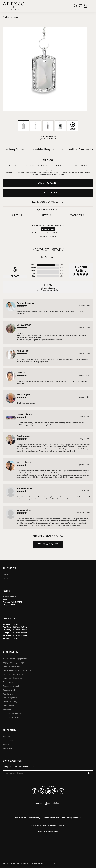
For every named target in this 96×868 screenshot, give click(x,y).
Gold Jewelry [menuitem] (8, 682)
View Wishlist (8, 748)
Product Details (48, 249)
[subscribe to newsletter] (90, 773)
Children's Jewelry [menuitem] (10, 702)
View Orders (8, 744)
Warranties (77, 215)
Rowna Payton (24, 395)
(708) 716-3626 (48, 139)
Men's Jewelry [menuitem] (8, 706)
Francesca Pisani (25, 488)
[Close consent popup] (54, 864)
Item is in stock (48, 229)
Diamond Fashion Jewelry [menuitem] (13, 674)
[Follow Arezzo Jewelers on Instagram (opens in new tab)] (48, 791)
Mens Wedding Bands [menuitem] (12, 666)
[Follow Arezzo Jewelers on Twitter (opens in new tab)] (61, 791)
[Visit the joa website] (48, 804)
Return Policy (20, 818)
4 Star (33, 268)
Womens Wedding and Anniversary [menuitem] (17, 670)
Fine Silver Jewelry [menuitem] (10, 698)
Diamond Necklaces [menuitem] (11, 717)
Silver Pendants (11, 17)
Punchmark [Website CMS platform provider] (53, 831)
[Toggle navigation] (92, 6)
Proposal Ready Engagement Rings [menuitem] (17, 659)
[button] (75, 6)
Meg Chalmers (24, 462)
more (62, 174)
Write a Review (48, 544)
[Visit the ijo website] (39, 804)
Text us (6, 578)
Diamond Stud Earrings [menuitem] (12, 713)
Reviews (48, 257)
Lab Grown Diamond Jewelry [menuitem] (14, 678)
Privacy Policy (34, 818)
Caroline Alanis (24, 436)
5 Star (33, 265)
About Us (7, 737)
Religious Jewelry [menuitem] (10, 690)
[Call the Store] (9, 605)
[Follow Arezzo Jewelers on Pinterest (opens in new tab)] (55, 791)
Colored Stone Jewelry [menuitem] (12, 686)
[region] (48, 72)
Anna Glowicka (24, 510)
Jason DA (21, 373)
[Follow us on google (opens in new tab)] (41, 791)
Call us (5, 574)
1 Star (33, 276)
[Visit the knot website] (56, 804)
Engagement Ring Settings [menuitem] (13, 663)
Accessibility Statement (72, 818)
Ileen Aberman (24, 325)
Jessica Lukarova (25, 414)
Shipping (17, 215)
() (62, 265)
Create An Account (10, 741)
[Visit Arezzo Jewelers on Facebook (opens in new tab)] (35, 791)
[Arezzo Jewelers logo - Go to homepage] (14, 6)
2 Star (33, 273)
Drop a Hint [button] (48, 193)
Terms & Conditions (51, 818)
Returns (46, 215)
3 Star (33, 270)
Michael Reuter (24, 351)
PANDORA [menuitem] (7, 710)
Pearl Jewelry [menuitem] (8, 694)
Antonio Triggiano (25, 303)
